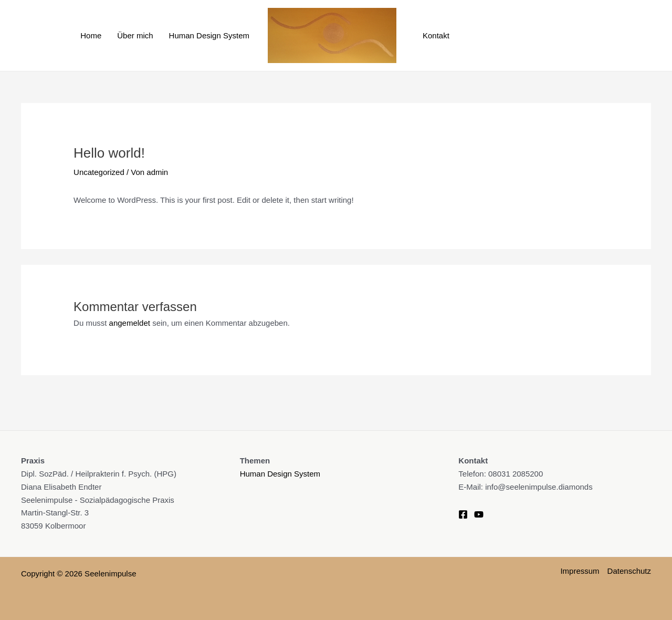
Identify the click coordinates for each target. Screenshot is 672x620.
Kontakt (436, 35)
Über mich (135, 35)
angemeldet (130, 323)
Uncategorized (99, 172)
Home (91, 35)
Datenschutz (629, 571)
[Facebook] (463, 514)
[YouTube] (479, 514)
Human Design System (209, 35)
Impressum (580, 571)
